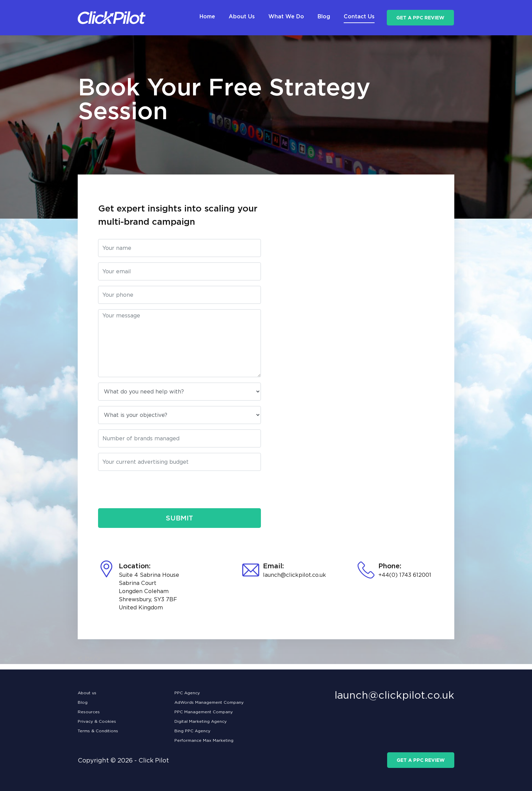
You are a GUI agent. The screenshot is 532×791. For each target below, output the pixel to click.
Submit (179, 518)
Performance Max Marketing (204, 740)
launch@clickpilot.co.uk (294, 575)
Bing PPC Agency (192, 731)
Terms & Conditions (98, 731)
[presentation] (150, 490)
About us (87, 693)
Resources (89, 712)
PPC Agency (187, 693)
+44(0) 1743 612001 (405, 575)
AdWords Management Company (209, 702)
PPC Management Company (204, 712)
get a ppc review (420, 18)
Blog (83, 702)
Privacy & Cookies (97, 721)
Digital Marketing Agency (201, 721)
